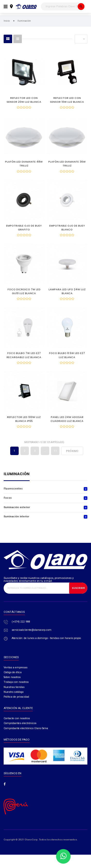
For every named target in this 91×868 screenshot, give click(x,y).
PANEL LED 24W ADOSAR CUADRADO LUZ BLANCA (67, 419)
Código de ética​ (13, 672)
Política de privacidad (16, 697)
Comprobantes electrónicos (20, 723)
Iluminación (17, 474)
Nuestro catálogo (14, 692)
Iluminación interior (16, 517)
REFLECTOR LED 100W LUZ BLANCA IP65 (24, 419)
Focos (8, 498)
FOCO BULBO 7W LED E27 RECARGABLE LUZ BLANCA (24, 355)
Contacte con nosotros (17, 718)
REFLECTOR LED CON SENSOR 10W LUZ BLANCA (67, 100)
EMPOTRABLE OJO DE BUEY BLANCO (67, 228)
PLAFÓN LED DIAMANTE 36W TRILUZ (67, 164)
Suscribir (78, 588)
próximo (72, 451)
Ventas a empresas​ (16, 667)
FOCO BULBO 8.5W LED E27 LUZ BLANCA (67, 355)
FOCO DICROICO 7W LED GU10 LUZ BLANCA (24, 291)
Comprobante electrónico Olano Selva (26, 728)
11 (55, 451)
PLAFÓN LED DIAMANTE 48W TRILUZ (24, 164)
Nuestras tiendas (14, 687)
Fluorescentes (13, 489)
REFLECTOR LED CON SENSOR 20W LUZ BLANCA (24, 100)
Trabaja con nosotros (16, 682)
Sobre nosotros (12, 677)
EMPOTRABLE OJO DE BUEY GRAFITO (24, 228)
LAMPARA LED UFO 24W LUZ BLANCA (67, 291)
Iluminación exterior (17, 507)
